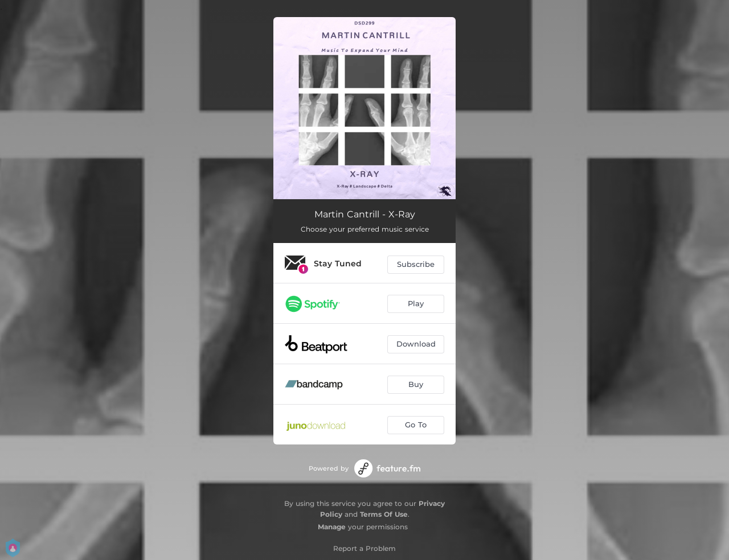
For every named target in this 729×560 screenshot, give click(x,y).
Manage (332, 527)
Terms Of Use (384, 514)
